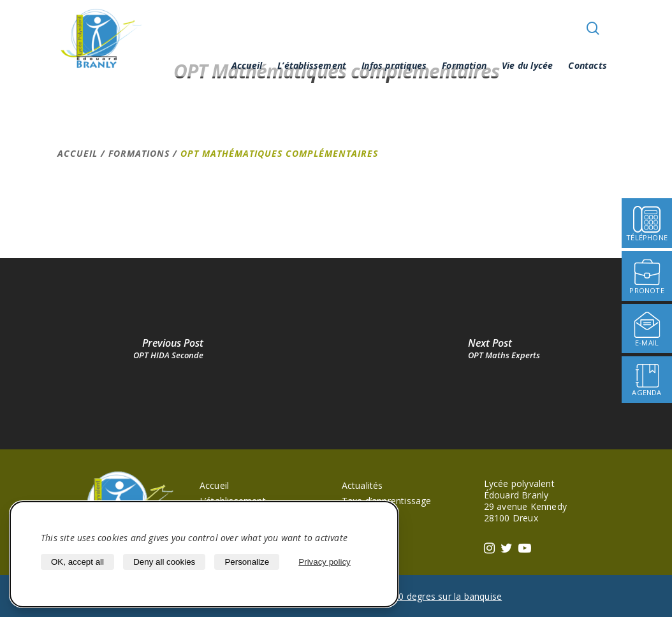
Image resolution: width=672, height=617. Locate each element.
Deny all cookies (164, 562)
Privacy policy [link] (324, 562)
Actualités (362, 485)
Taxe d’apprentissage (387, 501)
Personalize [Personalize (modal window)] (247, 562)
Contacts (588, 65)
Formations (139, 153)
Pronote (359, 516)
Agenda (358, 531)
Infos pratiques (394, 65)
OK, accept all (77, 562)
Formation (464, 65)
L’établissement (312, 65)
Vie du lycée (527, 65)
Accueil (247, 65)
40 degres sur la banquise (448, 596)
